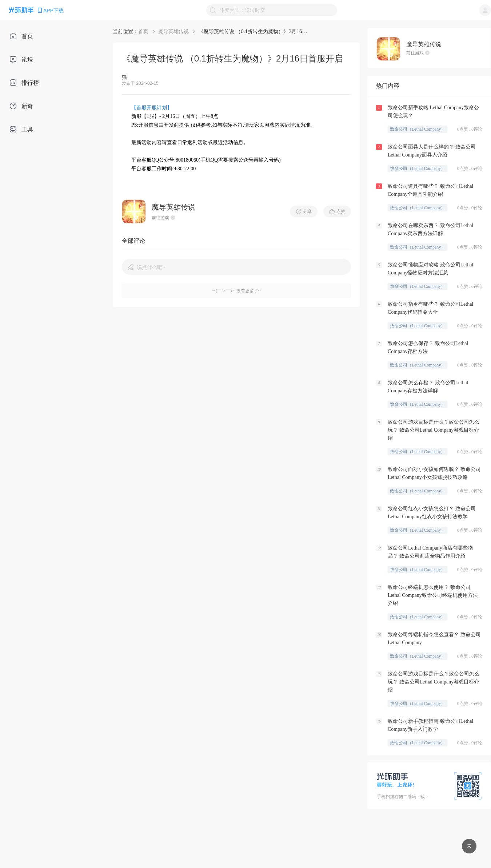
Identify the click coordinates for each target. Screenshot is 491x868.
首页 (143, 31)
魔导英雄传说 (173, 31)
